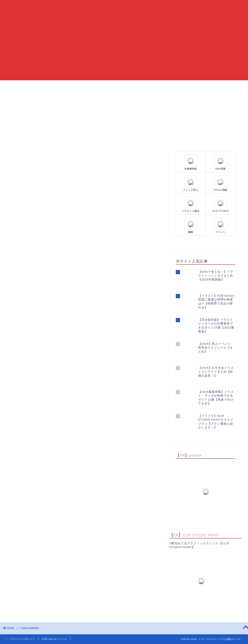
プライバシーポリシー (22, 639)
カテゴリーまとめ (137, 85)
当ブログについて (101, 85)
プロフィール (170, 85)
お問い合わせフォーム (54, 639)
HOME (73, 85)
